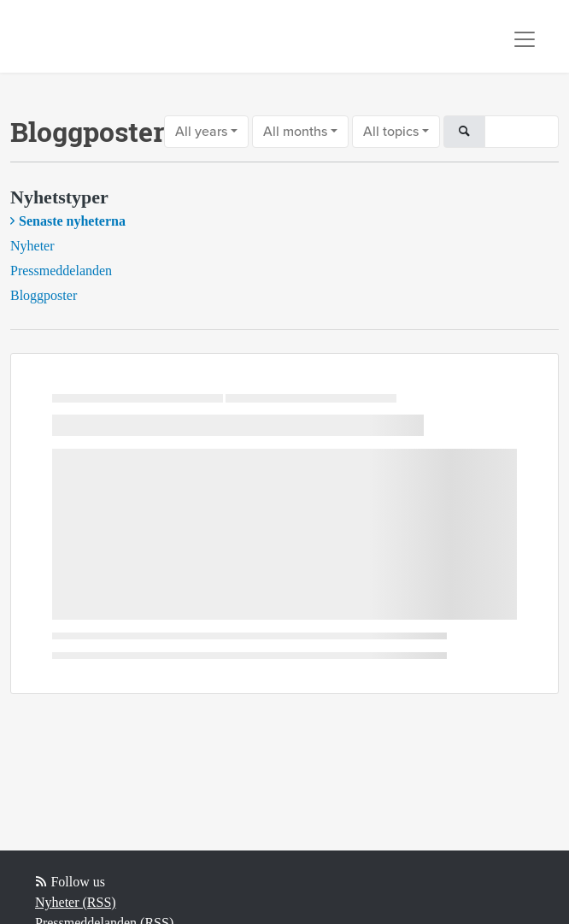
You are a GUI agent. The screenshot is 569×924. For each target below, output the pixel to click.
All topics (391, 132)
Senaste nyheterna (72, 221)
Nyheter (32, 246)
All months (295, 132)
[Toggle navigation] (525, 39)
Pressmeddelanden (61, 271)
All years (201, 132)
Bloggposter (44, 295)
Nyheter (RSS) (76, 902)
